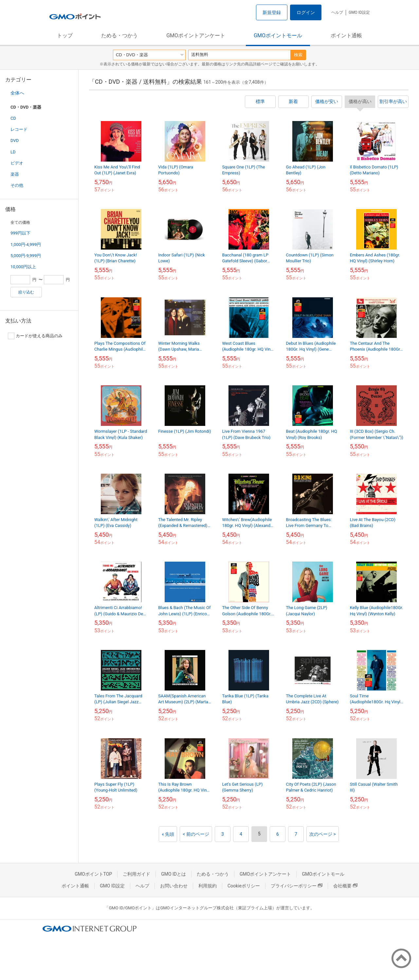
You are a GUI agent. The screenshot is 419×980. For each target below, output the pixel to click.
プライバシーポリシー (297, 886)
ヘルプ (337, 12)
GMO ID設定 (359, 12)
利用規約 (208, 886)
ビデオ (17, 163)
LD (13, 152)
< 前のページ (196, 834)
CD (13, 118)
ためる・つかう (119, 35)
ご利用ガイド (137, 874)
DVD (15, 140)
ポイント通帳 (346, 35)
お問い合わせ (174, 886)
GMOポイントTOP (93, 874)
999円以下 (20, 233)
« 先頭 (168, 834)
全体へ (17, 93)
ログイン (306, 12)
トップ (65, 35)
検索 (298, 55)
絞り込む (26, 292)
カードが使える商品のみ (35, 336)
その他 (17, 185)
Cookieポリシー (244, 886)
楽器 (15, 174)
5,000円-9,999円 (26, 256)
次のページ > (323, 834)
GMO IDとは (173, 874)
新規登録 (272, 12)
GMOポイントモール (278, 35)
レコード (19, 129)
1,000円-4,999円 (26, 245)
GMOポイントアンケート (196, 35)
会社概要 (345, 886)
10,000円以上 (23, 267)
